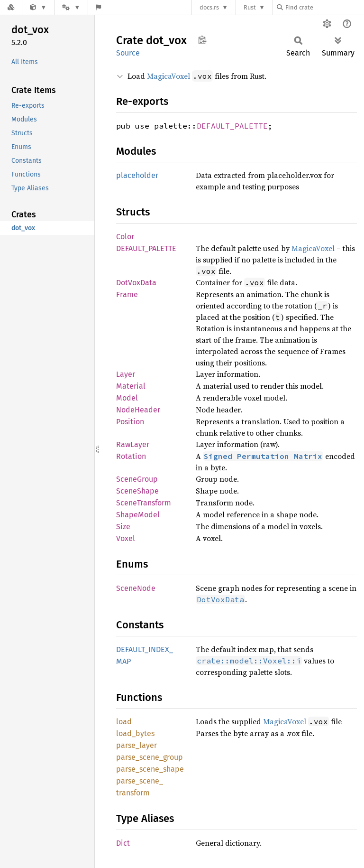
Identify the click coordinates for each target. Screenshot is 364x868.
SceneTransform (144, 503)
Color (125, 237)
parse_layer (136, 745)
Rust (250, 7)
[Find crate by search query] (324, 7)
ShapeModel (138, 515)
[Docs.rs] (11, 7)
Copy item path (202, 40)
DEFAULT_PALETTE (232, 126)
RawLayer (133, 444)
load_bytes (135, 733)
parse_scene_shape (150, 769)
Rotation (131, 456)
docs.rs (209, 7)
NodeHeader (138, 410)
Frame (127, 294)
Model (127, 398)
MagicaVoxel (168, 76)
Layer (126, 374)
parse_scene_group (150, 757)
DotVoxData (136, 283)
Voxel (126, 538)
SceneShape (137, 491)
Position (130, 422)
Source (128, 53)
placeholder (137, 175)
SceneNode (136, 588)
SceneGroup (137, 479)
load (124, 722)
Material (131, 386)
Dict (123, 843)
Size (123, 527)
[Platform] (71, 7)
